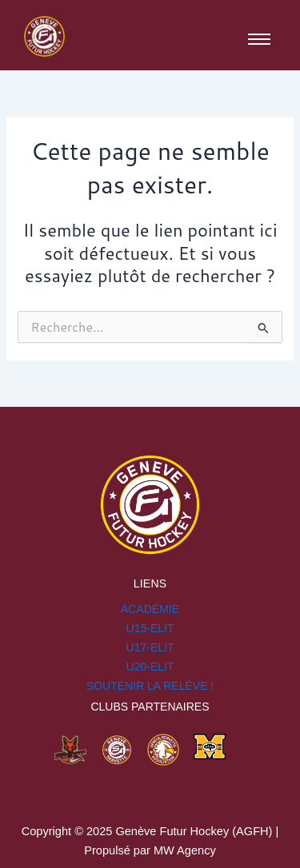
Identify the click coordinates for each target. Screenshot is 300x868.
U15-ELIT (150, 628)
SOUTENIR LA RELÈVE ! (150, 686)
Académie (150, 609)
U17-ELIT (150, 647)
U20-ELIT (150, 667)
